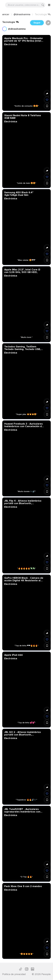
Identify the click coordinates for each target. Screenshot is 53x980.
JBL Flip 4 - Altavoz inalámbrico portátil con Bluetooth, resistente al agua (23, 502)
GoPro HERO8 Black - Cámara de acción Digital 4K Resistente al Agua (24, 579)
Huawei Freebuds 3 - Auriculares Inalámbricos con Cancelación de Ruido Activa (24, 425)
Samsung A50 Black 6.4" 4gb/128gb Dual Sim (19, 194)
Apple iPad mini (13, 655)
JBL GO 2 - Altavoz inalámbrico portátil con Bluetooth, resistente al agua (23, 733)
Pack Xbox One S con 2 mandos (23, 886)
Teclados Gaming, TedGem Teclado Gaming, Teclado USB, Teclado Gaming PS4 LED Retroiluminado (22, 348)
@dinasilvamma (22, 14)
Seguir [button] (37, 23)
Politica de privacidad (14, 974)
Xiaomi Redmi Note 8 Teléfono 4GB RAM (23, 117)
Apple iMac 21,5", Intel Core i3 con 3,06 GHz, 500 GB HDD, (22, 271)
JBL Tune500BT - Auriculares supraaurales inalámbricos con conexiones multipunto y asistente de (22, 810)
